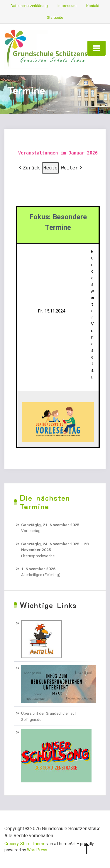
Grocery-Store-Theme (25, 844)
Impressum (67, 6)
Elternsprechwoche (38, 556)
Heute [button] (50, 168)
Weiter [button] (72, 168)
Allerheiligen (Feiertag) (41, 575)
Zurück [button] (29, 168)
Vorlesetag (31, 531)
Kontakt (93, 6)
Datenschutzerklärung (29, 6)
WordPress (37, 850)
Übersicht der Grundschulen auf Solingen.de (49, 716)
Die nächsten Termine (45, 502)
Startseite (55, 17)
